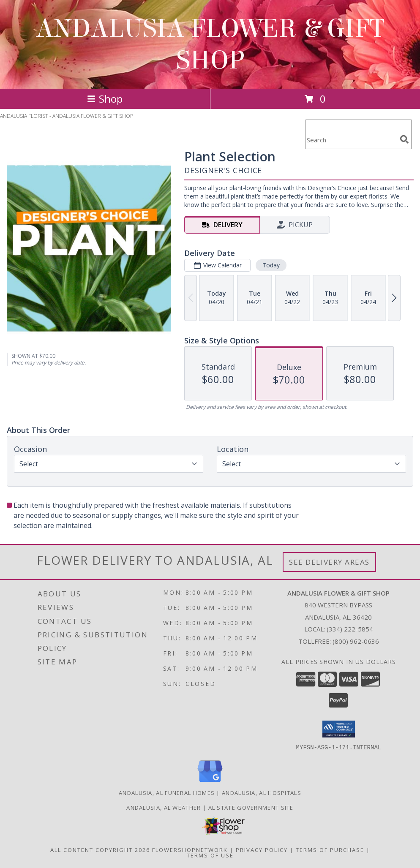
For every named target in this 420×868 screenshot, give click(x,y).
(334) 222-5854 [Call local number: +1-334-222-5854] (350, 629)
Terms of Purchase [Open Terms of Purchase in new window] (330, 849)
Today (271, 265)
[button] (339, 729)
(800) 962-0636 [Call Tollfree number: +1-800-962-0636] (356, 641)
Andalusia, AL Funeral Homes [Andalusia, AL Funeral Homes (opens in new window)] (167, 792)
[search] (404, 139)
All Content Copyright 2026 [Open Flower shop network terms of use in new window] (100, 849)
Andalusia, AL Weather (164, 807)
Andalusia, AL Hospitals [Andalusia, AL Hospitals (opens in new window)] (262, 792)
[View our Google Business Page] (210, 782)
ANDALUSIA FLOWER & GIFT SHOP (210, 44)
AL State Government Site (251, 807)
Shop (105, 99)
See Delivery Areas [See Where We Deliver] (329, 562)
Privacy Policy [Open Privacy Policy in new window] (262, 849)
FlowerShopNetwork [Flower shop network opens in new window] (190, 849)
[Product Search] (351, 140)
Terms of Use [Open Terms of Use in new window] (210, 855)
